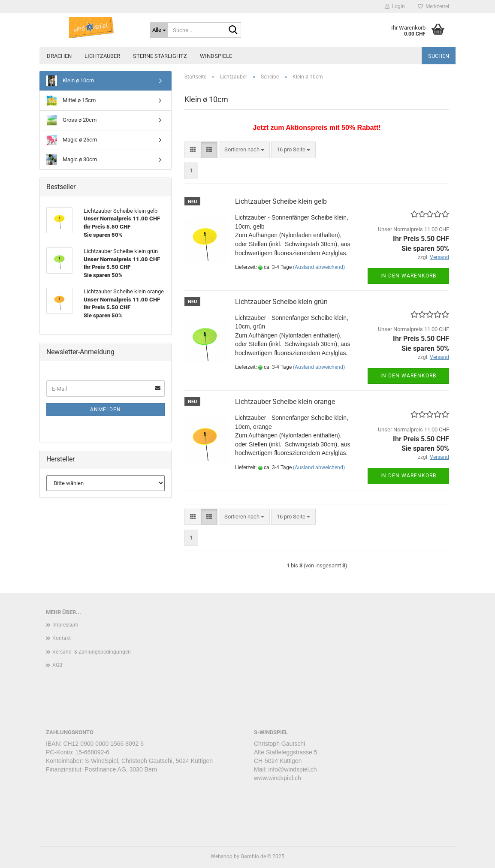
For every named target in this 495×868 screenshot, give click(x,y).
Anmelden (106, 410)
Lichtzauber (102, 56)
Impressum (65, 625)
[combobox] (244, 150)
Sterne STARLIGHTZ (160, 56)
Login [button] (395, 6)
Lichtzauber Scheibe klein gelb (281, 201)
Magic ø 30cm (72, 160)
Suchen (439, 56)
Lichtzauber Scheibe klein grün (281, 302)
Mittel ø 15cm (71, 101)
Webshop (222, 856)
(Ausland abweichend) (319, 267)
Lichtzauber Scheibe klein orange (285, 402)
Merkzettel (433, 6)
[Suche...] (159, 30)
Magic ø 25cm (72, 140)
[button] (193, 150)
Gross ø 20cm (71, 120)
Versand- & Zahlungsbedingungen (92, 652)
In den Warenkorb (408, 276)
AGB (57, 665)
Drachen (59, 56)
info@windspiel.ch (292, 769)
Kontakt (62, 638)
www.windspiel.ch (278, 778)
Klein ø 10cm (70, 81)
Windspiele (216, 56)
